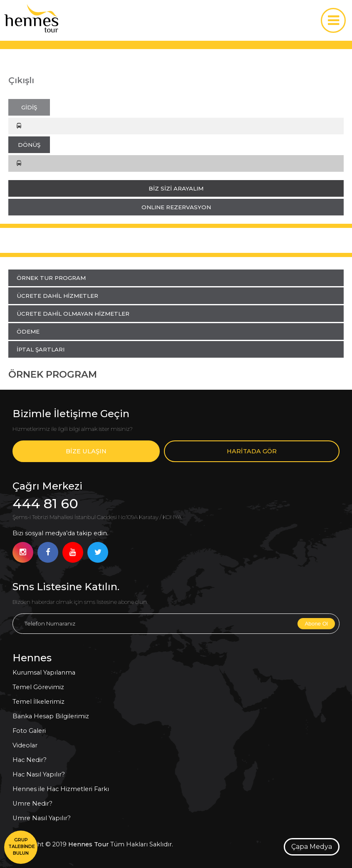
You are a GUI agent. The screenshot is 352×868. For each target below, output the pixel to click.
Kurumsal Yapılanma (44, 673)
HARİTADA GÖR (252, 451)
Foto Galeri (29, 731)
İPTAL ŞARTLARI (41, 349)
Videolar (25, 745)
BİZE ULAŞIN (86, 451)
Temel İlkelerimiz (38, 702)
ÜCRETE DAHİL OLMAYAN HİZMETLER (73, 314)
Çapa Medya (312, 847)
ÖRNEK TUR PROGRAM (51, 278)
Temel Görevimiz (38, 687)
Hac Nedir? (30, 760)
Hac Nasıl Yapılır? (39, 774)
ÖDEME (28, 331)
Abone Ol (316, 624)
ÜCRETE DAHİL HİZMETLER (57, 296)
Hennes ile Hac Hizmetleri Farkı (61, 789)
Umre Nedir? (32, 804)
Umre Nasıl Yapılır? (42, 818)
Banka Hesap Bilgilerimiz (51, 716)
